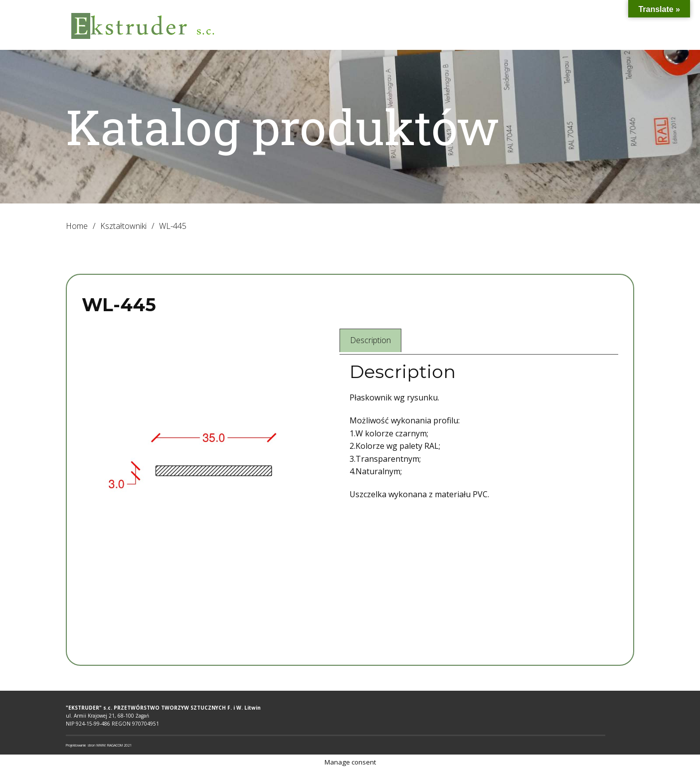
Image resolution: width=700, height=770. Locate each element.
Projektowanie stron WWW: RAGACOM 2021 (99, 745)
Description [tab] (370, 340)
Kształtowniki (123, 226)
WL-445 (119, 305)
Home (77, 226)
